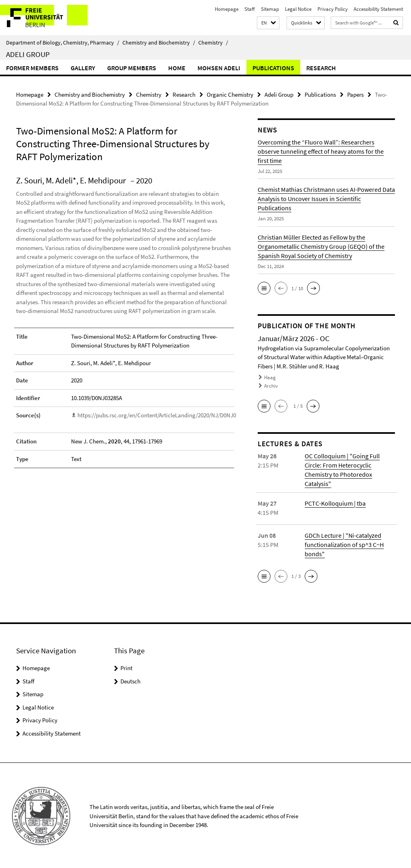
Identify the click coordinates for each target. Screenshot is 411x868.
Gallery (83, 68)
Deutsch (130, 680)
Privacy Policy (333, 9)
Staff (250, 9)
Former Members (32, 68)
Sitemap (270, 9)
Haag (270, 377)
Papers (355, 95)
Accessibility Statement (378, 9)
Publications (273, 68)
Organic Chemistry (230, 95)
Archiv (271, 385)
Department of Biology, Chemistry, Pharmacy (63, 43)
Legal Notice (298, 9)
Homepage (227, 9)
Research (321, 68)
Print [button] (126, 667)
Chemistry (213, 43)
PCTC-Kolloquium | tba (335, 502)
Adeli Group (28, 54)
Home (177, 68)
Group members (132, 68)
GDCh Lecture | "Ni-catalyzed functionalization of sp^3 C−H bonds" (344, 543)
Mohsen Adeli (219, 68)
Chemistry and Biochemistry (159, 43)
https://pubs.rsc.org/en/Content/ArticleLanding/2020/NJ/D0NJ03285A (164, 415)
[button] (268, 23)
